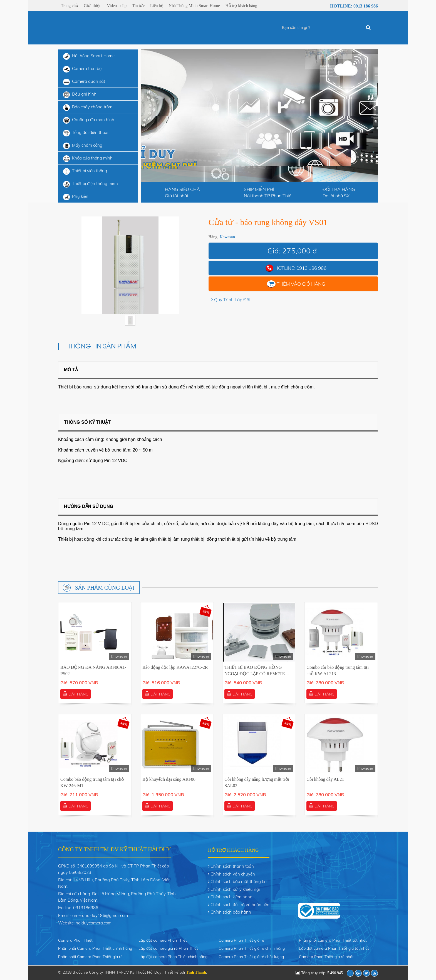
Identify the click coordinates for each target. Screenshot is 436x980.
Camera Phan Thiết (75, 940)
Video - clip (117, 6)
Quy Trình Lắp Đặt (232, 300)
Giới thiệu (92, 6)
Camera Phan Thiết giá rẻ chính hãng (252, 948)
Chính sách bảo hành (231, 912)
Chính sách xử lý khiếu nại (235, 889)
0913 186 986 (311, 268)
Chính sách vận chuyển (233, 874)
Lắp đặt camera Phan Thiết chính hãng (173, 957)
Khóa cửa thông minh (88, 159)
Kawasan (227, 237)
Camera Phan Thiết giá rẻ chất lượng (251, 957)
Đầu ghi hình (80, 95)
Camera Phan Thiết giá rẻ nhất (326, 957)
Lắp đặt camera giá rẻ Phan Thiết (168, 948)
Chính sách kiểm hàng (231, 897)
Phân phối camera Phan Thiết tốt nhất (333, 940)
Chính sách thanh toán (232, 866)
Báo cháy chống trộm (88, 108)
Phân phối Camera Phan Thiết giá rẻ (90, 957)
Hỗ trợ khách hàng (241, 6)
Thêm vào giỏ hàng (301, 284)
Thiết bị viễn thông (85, 171)
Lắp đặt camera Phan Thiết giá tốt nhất (334, 948)
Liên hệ (157, 6)
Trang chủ (70, 6)
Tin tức (138, 6)
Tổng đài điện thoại (86, 133)
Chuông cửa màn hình (89, 120)
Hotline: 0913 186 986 (350, 6)
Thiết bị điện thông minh (91, 184)
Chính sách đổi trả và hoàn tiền (240, 905)
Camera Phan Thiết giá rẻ (241, 940)
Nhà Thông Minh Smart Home (194, 6)
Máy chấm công (83, 146)
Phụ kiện (76, 197)
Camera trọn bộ (82, 69)
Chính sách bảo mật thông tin (239, 881)
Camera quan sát (84, 82)
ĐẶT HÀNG (75, 694)
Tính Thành (196, 972)
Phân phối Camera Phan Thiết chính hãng (95, 948)
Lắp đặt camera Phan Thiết (163, 940)
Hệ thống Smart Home (89, 56)
